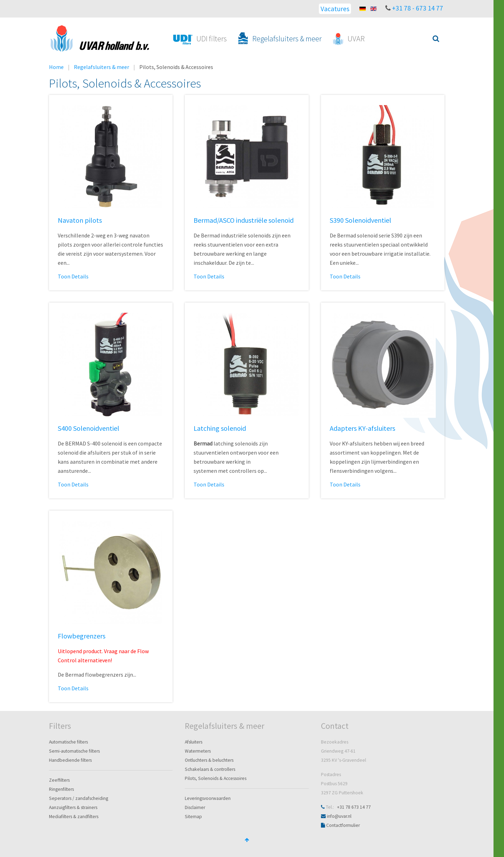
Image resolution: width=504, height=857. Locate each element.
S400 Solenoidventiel (89, 428)
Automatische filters (68, 742)
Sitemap (193, 817)
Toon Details (73, 276)
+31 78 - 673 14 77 (418, 8)
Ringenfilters (61, 789)
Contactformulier (343, 825)
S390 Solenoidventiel (360, 220)
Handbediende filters (70, 760)
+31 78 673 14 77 (354, 807)
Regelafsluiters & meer (101, 67)
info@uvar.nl (339, 816)
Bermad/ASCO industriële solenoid (244, 220)
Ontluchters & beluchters (209, 760)
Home (56, 67)
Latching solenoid (220, 428)
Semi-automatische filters (74, 751)
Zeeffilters (59, 780)
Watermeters (198, 751)
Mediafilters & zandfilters (74, 817)
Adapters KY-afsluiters (362, 428)
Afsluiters (194, 742)
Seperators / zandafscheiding (79, 798)
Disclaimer (195, 807)
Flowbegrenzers (82, 636)
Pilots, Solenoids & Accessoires (216, 778)
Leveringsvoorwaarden (208, 798)
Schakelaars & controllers (210, 769)
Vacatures (335, 9)
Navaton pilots (80, 220)
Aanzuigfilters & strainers (73, 807)
